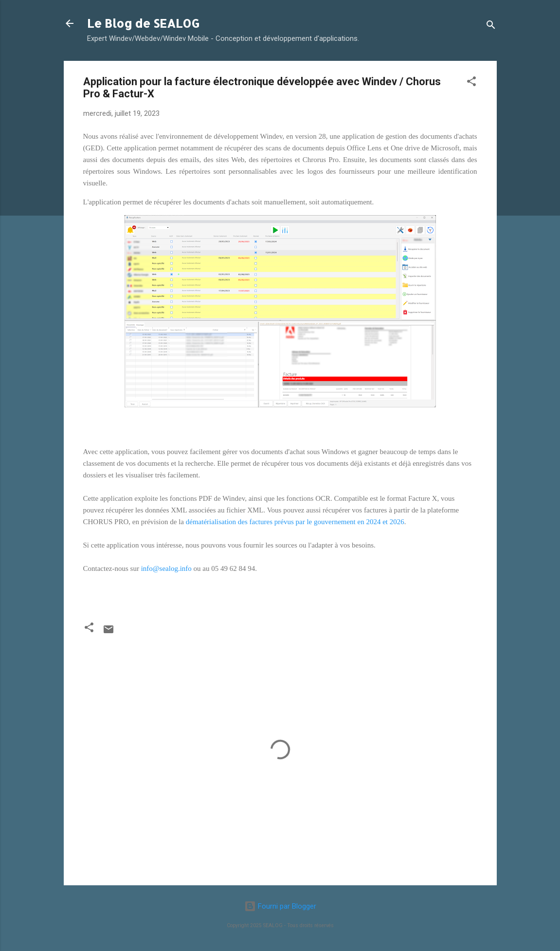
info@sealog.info (166, 568)
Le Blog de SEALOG (143, 23)
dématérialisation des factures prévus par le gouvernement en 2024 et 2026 (295, 522)
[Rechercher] (491, 27)
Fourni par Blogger (280, 906)
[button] (471, 83)
